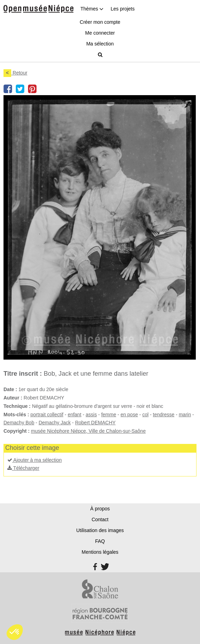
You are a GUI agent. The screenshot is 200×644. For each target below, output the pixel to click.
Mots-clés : (16, 415)
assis (91, 415)
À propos (100, 509)
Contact (100, 519)
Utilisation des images (100, 530)
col (145, 415)
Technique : (17, 406)
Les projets (122, 9)
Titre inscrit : (23, 374)
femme (109, 415)
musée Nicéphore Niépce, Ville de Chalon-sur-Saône (88, 431)
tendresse (163, 415)
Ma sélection (100, 44)
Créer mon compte (100, 22)
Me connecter (100, 33)
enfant (75, 415)
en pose (129, 415)
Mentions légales (100, 552)
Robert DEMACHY (95, 423)
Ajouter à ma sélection (35, 460)
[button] (15, 632)
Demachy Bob (19, 423)
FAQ (100, 541)
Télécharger (23, 468)
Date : (10, 389)
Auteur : (13, 398)
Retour (15, 73)
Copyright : (17, 431)
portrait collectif (47, 415)
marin (185, 415)
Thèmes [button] (92, 9)
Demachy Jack (55, 423)
